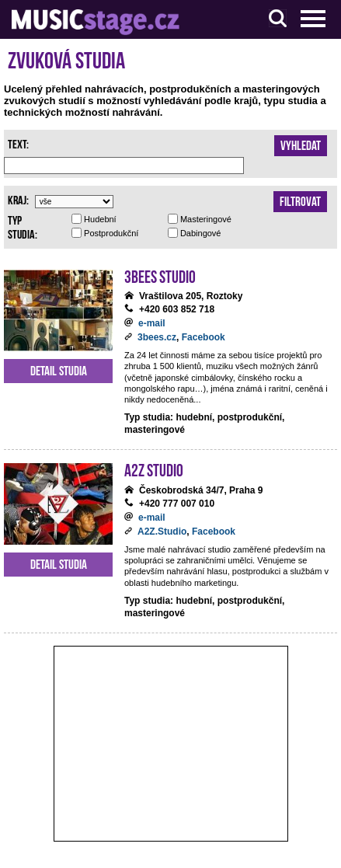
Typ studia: (23, 226)
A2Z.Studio (162, 532)
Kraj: (18, 199)
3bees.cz (157, 337)
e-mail (152, 323)
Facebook (204, 337)
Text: (18, 143)
